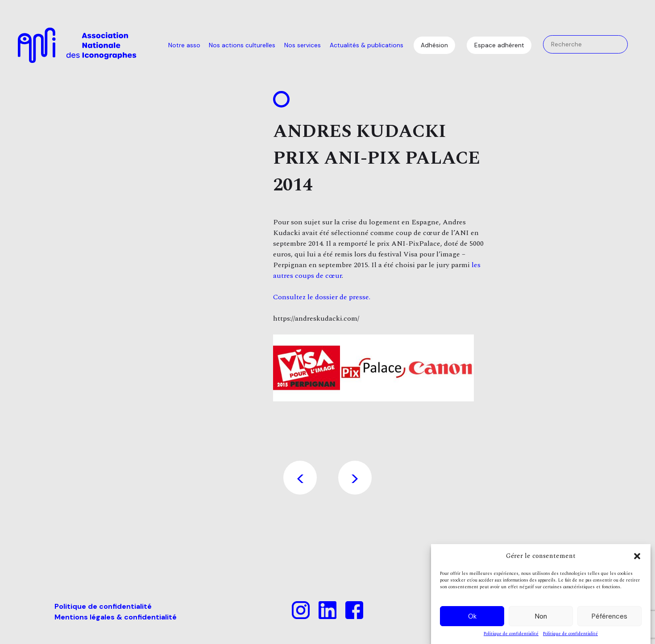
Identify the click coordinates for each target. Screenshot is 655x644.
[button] (637, 556)
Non (541, 616)
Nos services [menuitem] (303, 45)
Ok (472, 616)
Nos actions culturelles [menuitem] (242, 45)
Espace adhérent (499, 45)
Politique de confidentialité (511, 634)
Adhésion (434, 45)
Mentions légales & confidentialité (116, 617)
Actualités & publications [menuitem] (367, 45)
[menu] (286, 45)
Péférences (609, 616)
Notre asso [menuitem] (184, 45)
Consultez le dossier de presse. (323, 297)
